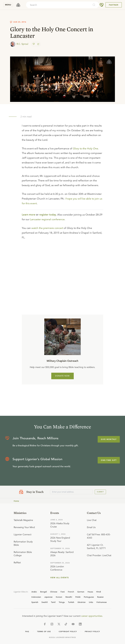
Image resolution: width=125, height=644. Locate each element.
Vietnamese (102, 602)
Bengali (44, 592)
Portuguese (89, 597)
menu (8, 5)
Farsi (63, 592)
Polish (78, 597)
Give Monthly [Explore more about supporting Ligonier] (109, 439)
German (81, 592)
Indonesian (36, 597)
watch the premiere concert (47, 228)
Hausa (90, 592)
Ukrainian (82, 602)
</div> (62, 268)
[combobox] (58, 5)
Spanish (35, 602)
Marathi (69, 597)
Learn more (29, 215)
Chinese (54, 592)
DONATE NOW (62, 376)
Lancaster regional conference (47, 219)
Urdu (91, 602)
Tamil (53, 602)
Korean (59, 597)
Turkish (71, 602)
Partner (114, 5)
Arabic (34, 592)
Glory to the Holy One (85, 149)
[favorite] (34, 44)
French (71, 592)
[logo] (18, 5)
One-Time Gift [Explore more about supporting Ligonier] (109, 460)
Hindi (99, 592)
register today (48, 215)
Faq (27, 632)
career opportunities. (92, 616)
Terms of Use (44, 632)
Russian (100, 597)
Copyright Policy (68, 632)
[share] (38, 44)
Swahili (45, 602)
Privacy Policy (92, 632)
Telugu (62, 602)
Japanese (48, 597)
